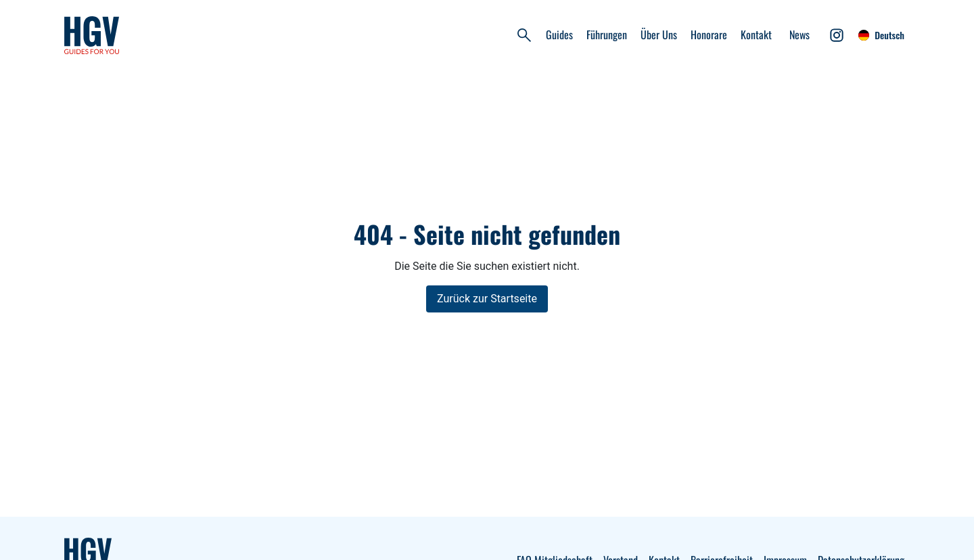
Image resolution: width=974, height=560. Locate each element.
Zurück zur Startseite (487, 299)
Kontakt (756, 34)
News (799, 34)
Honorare (709, 34)
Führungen (607, 34)
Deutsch (881, 35)
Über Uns (659, 34)
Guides (559, 34)
